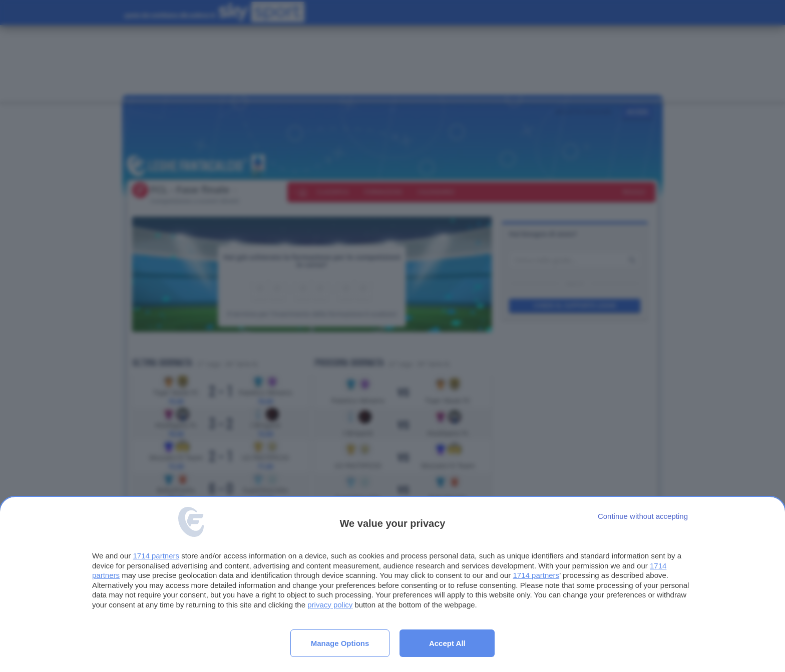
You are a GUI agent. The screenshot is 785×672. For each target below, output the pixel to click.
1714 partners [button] (156, 556)
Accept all (447, 643)
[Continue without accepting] (643, 516)
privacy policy (330, 605)
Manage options (340, 643)
